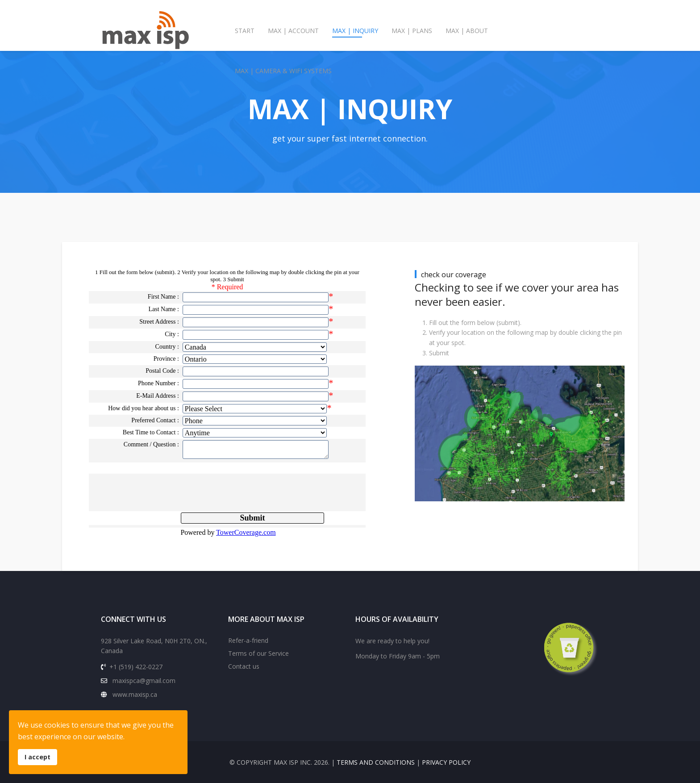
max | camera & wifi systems (283, 71)
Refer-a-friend (248, 640)
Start (245, 31)
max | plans (412, 31)
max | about (467, 31)
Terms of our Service (258, 653)
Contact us (244, 666)
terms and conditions (376, 762)
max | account (293, 31)
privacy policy (446, 762)
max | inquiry (355, 31)
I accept (37, 757)
